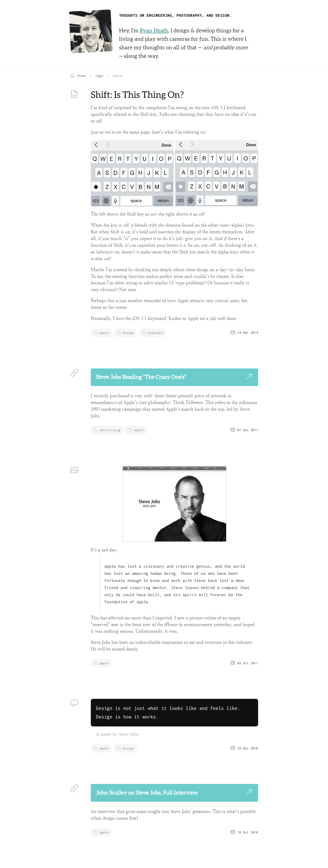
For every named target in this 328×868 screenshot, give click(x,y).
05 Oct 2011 (248, 663)
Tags (99, 76)
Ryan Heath (154, 31)
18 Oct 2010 (248, 832)
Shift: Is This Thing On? (137, 95)
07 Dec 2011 (248, 430)
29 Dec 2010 (248, 748)
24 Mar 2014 (248, 332)
